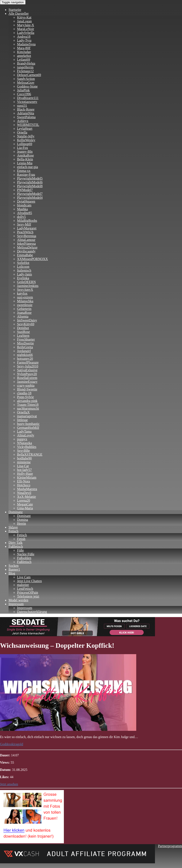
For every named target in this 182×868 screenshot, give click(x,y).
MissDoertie (25, 343)
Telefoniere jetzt (28, 596)
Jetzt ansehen (9, 784)
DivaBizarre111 (28, 98)
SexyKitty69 (26, 324)
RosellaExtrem (27, 378)
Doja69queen (26, 201)
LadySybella (26, 33)
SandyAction (26, 79)
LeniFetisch (25, 589)
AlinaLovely (26, 435)
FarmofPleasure (28, 362)
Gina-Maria (25, 508)
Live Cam (24, 577)
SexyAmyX (25, 290)
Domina (23, 520)
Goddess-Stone (27, 86)
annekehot (24, 56)
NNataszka (24, 443)
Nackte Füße (26, 554)
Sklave (13, 527)
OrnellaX (23, 412)
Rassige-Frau (26, 175)
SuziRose (23, 332)
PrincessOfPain (28, 592)
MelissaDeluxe (27, 247)
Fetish (21, 539)
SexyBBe (23, 451)
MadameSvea (26, 44)
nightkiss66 (25, 355)
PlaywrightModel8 (30, 186)
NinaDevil (24, 493)
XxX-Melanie (27, 497)
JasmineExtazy (27, 382)
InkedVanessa (26, 244)
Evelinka (23, 278)
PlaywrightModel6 (30, 182)
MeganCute (25, 504)
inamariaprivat (27, 416)
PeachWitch (25, 232)
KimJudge (24, 52)
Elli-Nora (23, 481)
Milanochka (25, 301)
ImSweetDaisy (27, 320)
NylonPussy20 (27, 374)
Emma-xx (24, 171)
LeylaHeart (25, 129)
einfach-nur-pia (27, 167)
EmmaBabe (25, 255)
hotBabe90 (24, 458)
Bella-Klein (25, 159)
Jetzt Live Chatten (29, 581)
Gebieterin (24, 309)
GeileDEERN (26, 282)
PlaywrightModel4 (30, 198)
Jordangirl (24, 351)
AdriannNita (26, 113)
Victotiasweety (27, 102)
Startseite (15, 10)
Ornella (22, 132)
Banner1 (14, 569)
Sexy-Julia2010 (28, 366)
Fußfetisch (16, 546)
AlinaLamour (26, 240)
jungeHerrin (25, 67)
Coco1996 (24, 94)
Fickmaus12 (25, 71)
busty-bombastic (28, 424)
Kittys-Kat (24, 17)
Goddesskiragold (11, 744)
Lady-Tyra (24, 40)
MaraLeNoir (26, 29)
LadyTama (24, 431)
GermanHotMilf (28, 428)
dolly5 (21, 217)
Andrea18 (24, 37)
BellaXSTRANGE (30, 454)
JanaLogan (24, 21)
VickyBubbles (27, 447)
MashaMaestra (27, 489)
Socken (14, 566)
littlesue (22, 420)
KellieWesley (26, 140)
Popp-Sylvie (25, 397)
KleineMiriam (27, 477)
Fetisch (13, 531)
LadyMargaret (27, 228)
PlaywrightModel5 (30, 178)
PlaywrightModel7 (30, 194)
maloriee (23, 585)
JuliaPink (23, 90)
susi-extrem (25, 297)
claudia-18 (24, 393)
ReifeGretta (25, 347)
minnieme (24, 462)
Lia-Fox (23, 148)
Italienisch (24, 270)
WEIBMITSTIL (28, 125)
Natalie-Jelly (26, 136)
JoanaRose (24, 313)
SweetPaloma (26, 117)
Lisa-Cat (23, 466)
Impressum (16, 604)
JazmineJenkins (28, 286)
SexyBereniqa (27, 236)
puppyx (22, 439)
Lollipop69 (25, 144)
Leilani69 (24, 60)
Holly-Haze (25, 474)
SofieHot (23, 263)
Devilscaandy (26, 251)
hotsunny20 (25, 359)
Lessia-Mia (25, 163)
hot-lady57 (24, 470)
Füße (20, 550)
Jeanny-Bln (25, 152)
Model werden (18, 600)
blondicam (24, 205)
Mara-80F (24, 48)
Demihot (23, 328)
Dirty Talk (16, 543)
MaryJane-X (26, 25)
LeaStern (23, 336)
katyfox (22, 293)
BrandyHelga (26, 63)
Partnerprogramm (170, 846)
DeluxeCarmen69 (29, 75)
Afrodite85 (24, 213)
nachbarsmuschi (28, 408)
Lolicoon (23, 267)
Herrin (21, 523)
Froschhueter (26, 339)
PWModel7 (25, 190)
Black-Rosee (26, 109)
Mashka (22, 209)
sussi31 (22, 106)
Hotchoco (24, 485)
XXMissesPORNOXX (32, 259)
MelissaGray (26, 83)
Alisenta (23, 316)
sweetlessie (25, 305)
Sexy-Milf (24, 224)
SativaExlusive (27, 370)
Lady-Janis (24, 274)
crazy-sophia (26, 385)
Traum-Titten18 (28, 405)
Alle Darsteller (19, 14)
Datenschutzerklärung (32, 612)
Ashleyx (23, 121)
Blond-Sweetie (27, 389)
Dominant (24, 516)
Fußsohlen (24, 558)
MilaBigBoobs (27, 221)
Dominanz (16, 512)
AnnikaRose (25, 155)
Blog (12, 573)
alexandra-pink (27, 401)
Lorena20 (24, 500)
